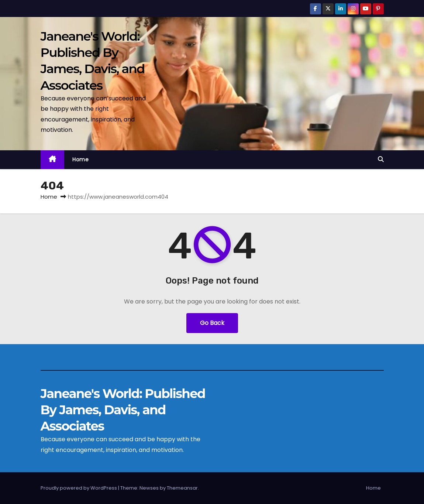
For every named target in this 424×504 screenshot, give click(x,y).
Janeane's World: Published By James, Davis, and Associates (123, 410)
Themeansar (182, 488)
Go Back (212, 323)
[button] (381, 159)
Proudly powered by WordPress (79, 488)
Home (80, 160)
